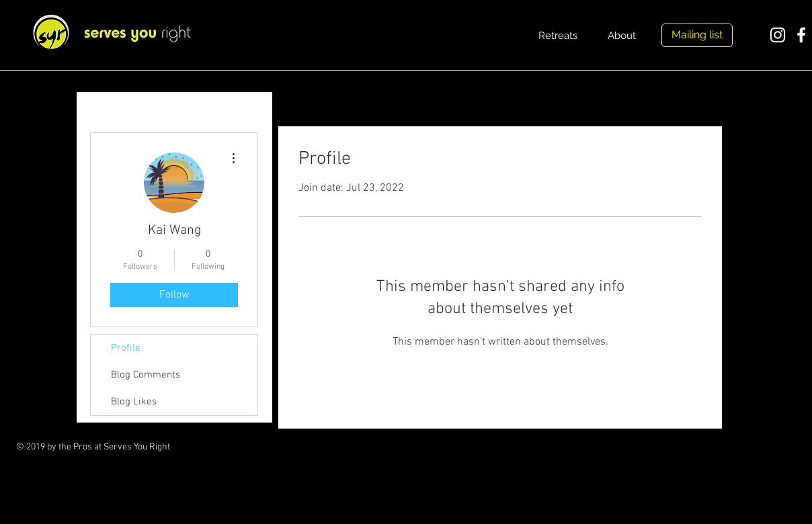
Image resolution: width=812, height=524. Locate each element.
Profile (126, 348)
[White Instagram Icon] (778, 35)
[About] (622, 36)
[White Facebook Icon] (801, 35)
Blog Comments (146, 375)
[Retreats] (558, 36)
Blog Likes (134, 402)
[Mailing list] (697, 35)
